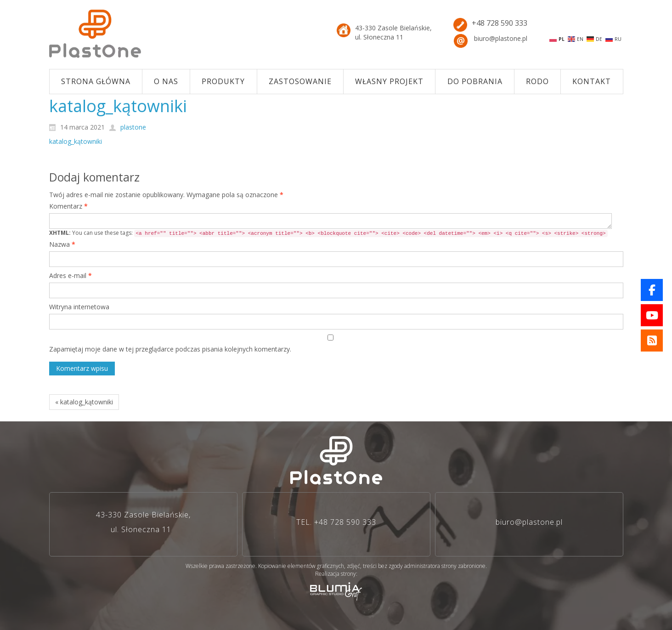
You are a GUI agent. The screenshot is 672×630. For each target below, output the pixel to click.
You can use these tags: (328, 233)
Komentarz (68, 206)
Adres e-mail (71, 275)
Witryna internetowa (79, 307)
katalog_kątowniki (76, 141)
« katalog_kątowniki (84, 402)
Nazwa (62, 244)
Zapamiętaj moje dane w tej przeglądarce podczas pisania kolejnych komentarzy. (170, 349)
